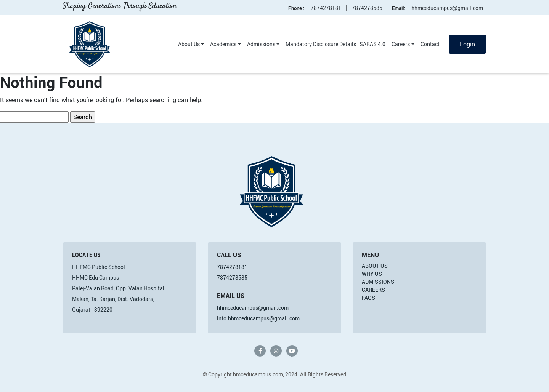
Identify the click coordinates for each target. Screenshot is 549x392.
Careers (401, 44)
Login (467, 44)
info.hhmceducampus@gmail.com (258, 318)
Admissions (261, 44)
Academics (223, 44)
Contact (430, 44)
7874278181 (326, 8)
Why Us (372, 274)
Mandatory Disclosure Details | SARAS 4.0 (335, 44)
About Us (189, 44)
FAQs (368, 298)
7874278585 (367, 8)
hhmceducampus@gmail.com (447, 8)
